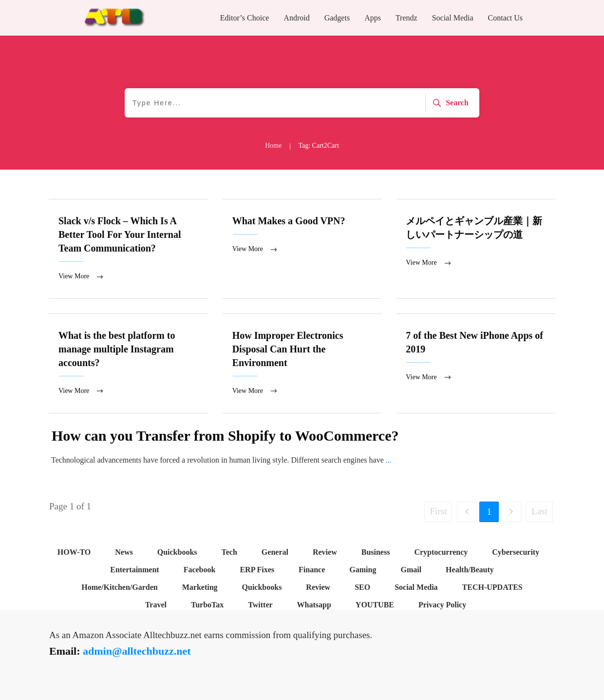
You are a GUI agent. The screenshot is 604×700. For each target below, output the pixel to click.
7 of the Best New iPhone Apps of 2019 (476, 364)
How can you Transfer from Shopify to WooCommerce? (225, 437)
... (389, 461)
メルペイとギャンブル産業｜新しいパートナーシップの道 (476, 249)
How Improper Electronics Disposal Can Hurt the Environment (302, 364)
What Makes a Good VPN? (302, 249)
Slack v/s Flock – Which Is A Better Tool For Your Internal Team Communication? (128, 249)
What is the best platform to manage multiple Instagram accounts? (128, 364)
